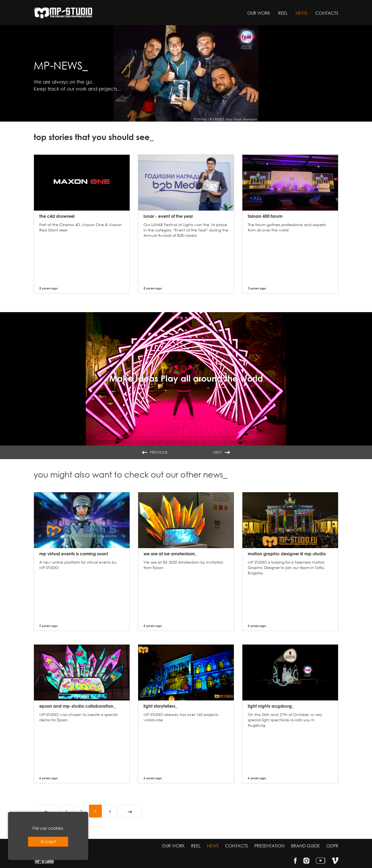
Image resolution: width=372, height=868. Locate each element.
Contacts (327, 13)
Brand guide (305, 846)
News (301, 13)
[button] (173, 318)
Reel (283, 13)
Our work (259, 13)
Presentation (270, 846)
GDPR (332, 846)
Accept (48, 841)
